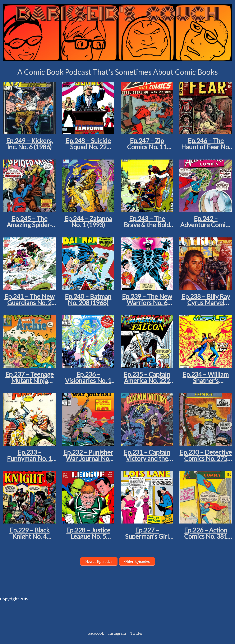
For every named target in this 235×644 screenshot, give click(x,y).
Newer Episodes (99, 562)
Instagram (117, 633)
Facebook (96, 633)
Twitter (136, 633)
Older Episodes (137, 562)
